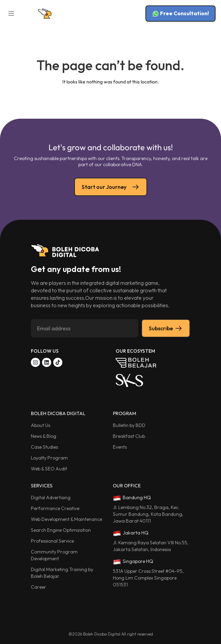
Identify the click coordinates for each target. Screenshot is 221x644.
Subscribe (166, 328)
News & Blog (44, 436)
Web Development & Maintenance (66, 519)
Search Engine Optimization (61, 530)
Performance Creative (55, 508)
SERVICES (42, 486)
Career (38, 587)
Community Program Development (54, 555)
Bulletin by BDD (129, 425)
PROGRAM (125, 413)
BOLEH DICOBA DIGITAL (58, 413)
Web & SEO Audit (49, 469)
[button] (11, 14)
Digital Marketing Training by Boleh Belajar (62, 573)
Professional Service (52, 541)
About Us (41, 425)
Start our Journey (111, 187)
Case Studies (44, 447)
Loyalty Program (49, 458)
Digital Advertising (51, 497)
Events (120, 447)
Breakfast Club (129, 436)
